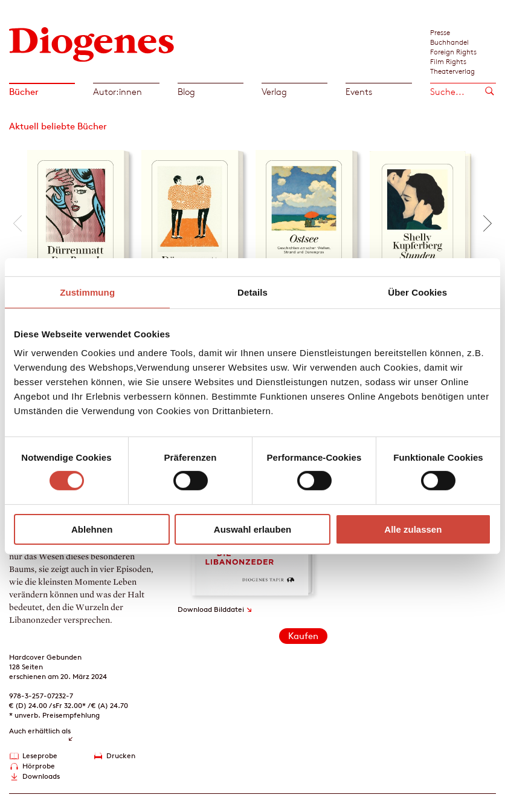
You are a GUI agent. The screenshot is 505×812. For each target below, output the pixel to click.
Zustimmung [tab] (87, 292)
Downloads (41, 776)
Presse (440, 32)
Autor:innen (117, 92)
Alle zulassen (413, 529)
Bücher (24, 92)
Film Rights (448, 61)
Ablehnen (92, 529)
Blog (186, 92)
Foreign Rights (453, 51)
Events (359, 92)
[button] (18, 224)
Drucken (121, 755)
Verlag (274, 92)
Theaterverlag (452, 71)
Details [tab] (252, 292)
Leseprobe (40, 755)
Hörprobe (39, 766)
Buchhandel (449, 42)
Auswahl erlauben (252, 529)
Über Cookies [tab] (417, 292)
